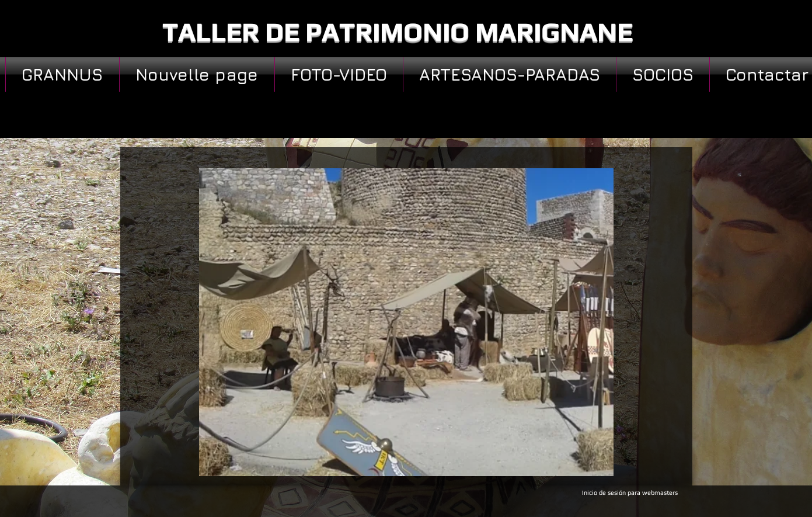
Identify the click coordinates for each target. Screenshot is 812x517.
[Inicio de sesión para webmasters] (630, 493)
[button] (406, 322)
